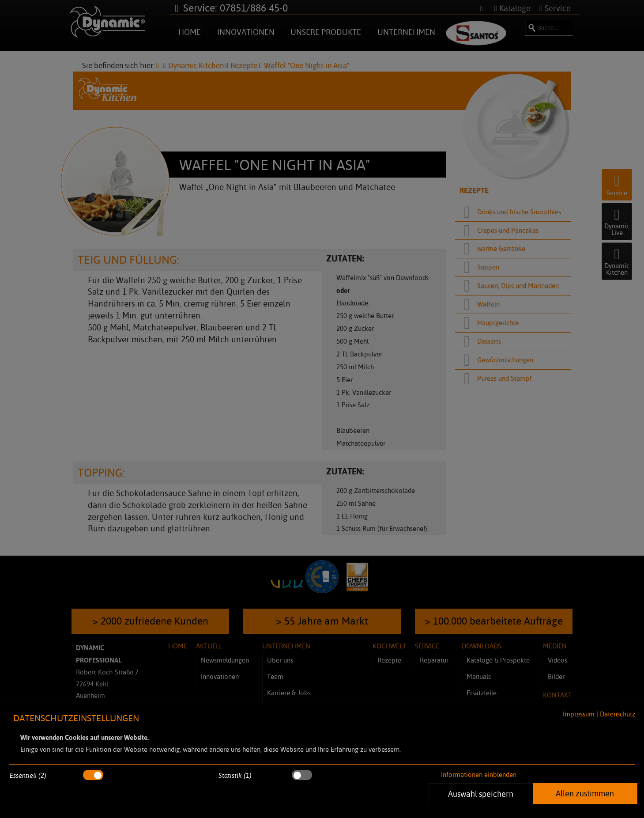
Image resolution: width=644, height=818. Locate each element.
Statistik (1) (235, 775)
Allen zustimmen (585, 793)
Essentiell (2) (28, 775)
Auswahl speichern (481, 794)
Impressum (579, 714)
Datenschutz (618, 714)
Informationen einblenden (479, 774)
